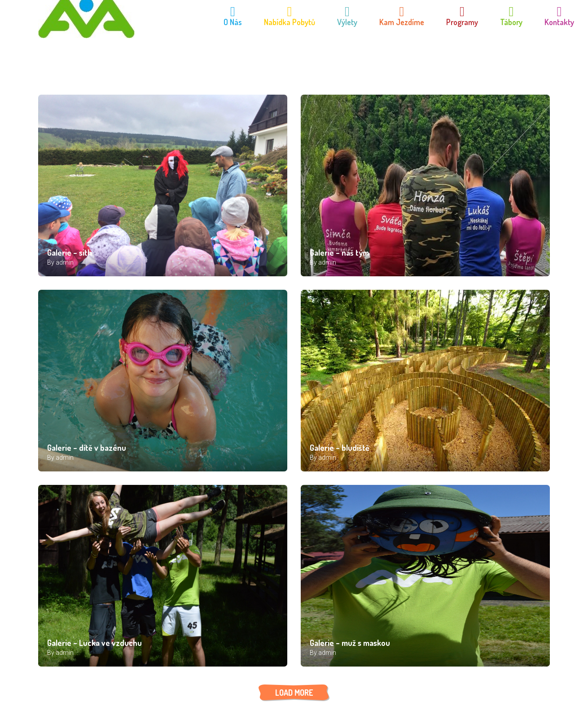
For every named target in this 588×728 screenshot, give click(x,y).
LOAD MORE (294, 693)
